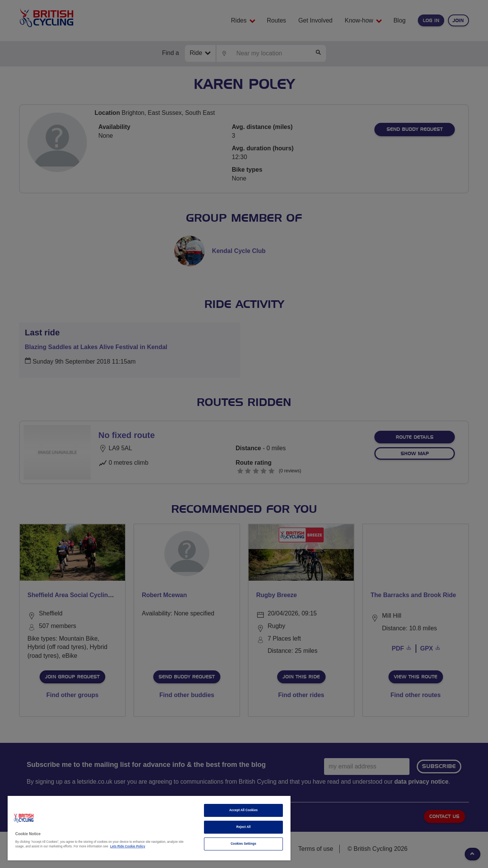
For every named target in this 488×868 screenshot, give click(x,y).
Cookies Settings (243, 844)
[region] (149, 828)
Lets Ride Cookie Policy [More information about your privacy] (128, 846)
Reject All (244, 827)
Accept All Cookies (243, 810)
